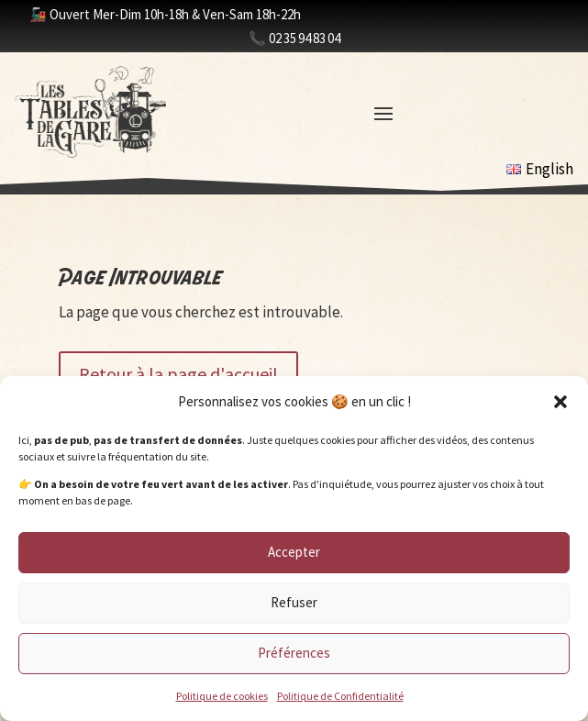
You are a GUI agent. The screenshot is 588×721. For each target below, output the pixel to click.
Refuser (294, 602)
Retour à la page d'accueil (178, 374)
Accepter (294, 552)
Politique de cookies (222, 696)
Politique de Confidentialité (340, 696)
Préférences (294, 653)
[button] (560, 402)
